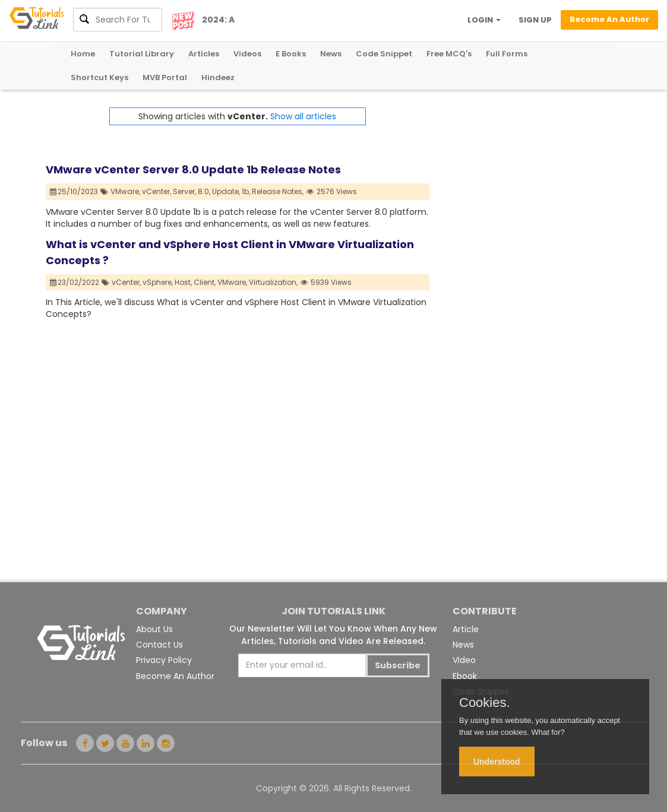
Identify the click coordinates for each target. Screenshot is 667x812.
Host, (183, 282)
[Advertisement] (525, 182)
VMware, (125, 191)
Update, (226, 191)
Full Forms (507, 54)
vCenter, (157, 191)
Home (83, 54)
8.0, (204, 191)
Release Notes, (278, 191)
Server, (184, 191)
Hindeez (218, 77)
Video (464, 660)
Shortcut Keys (99, 77)
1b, (246, 191)
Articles (204, 54)
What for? (548, 732)
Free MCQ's (449, 54)
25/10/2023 (74, 191)
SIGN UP (535, 20)
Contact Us (159, 645)
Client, (205, 282)
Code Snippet (384, 54)
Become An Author (175, 676)
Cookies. (485, 703)
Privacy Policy (164, 660)
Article (466, 629)
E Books (291, 54)
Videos (247, 54)
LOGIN (484, 20)
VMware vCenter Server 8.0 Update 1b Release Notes (193, 169)
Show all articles (303, 116)
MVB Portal (165, 77)
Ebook (465, 676)
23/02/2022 (75, 282)
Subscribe (398, 665)
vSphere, (158, 282)
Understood (497, 762)
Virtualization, (273, 282)
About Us (154, 629)
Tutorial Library (142, 54)
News (331, 54)
